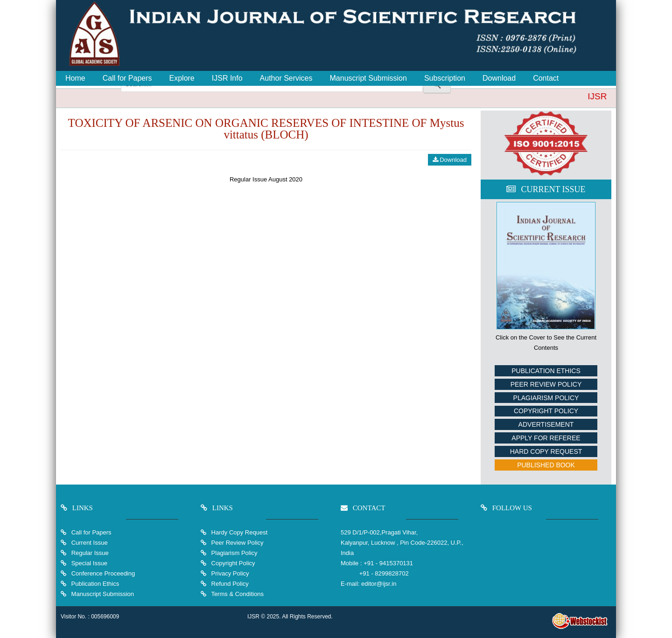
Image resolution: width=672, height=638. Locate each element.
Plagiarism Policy (546, 398)
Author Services (286, 78)
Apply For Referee (546, 438)
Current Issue (90, 543)
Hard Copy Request (546, 451)
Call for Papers (127, 78)
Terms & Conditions (237, 594)
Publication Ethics (546, 371)
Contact (546, 78)
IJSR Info (227, 78)
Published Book (546, 465)
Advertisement (546, 424)
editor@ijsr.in (379, 584)
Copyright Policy (546, 411)
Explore (182, 78)
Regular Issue (90, 553)
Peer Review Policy (546, 384)
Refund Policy (229, 584)
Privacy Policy (229, 573)
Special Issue (89, 563)
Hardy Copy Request (238, 532)
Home (75, 78)
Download (499, 78)
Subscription (445, 78)
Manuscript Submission (368, 78)
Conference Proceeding (103, 573)
